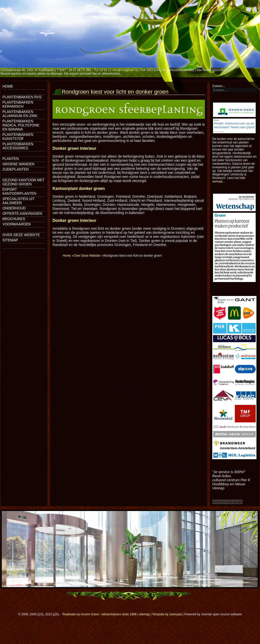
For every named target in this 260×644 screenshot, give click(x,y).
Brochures (14, 219)
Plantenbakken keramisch (18, 104)
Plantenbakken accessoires (18, 146)
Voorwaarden (17, 224)
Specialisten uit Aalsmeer (18, 201)
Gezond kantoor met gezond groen (23, 182)
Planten (11, 159)
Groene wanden (18, 164)
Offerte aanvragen (22, 213)
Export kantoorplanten (19, 191)
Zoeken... (219, 86)
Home (8, 86)
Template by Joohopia (167, 614)
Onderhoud (14, 208)
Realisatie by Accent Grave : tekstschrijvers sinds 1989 (99, 614)
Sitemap (10, 240)
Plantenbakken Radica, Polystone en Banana (21, 125)
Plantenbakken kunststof (18, 137)
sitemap (144, 614)
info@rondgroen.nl (125, 70)
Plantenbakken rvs (22, 97)
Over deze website (21, 235)
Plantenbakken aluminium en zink (20, 114)
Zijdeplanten (15, 169)
